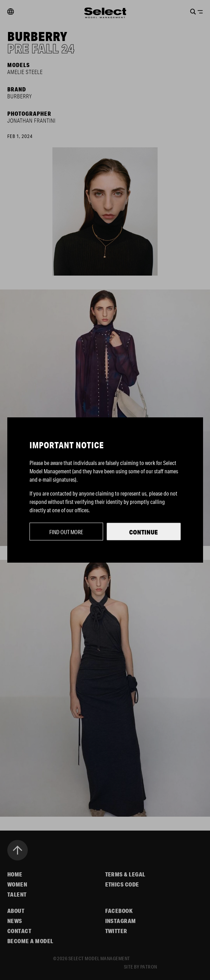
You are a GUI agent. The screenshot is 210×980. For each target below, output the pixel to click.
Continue (144, 532)
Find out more (66, 532)
